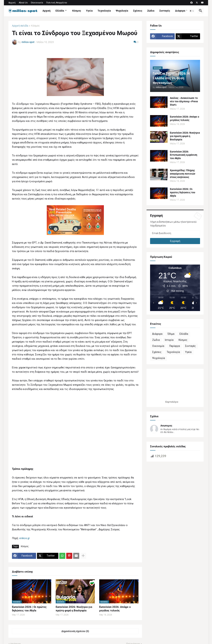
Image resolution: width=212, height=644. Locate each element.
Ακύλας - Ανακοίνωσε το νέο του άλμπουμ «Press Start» (184, 101)
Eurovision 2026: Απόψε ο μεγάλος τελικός (115, 609)
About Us (23, 3)
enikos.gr (25, 538)
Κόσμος (77, 11)
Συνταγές (165, 11)
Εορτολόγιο (172, 402)
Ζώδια (151, 11)
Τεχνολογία (104, 11)
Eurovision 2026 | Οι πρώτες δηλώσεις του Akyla (29, 609)
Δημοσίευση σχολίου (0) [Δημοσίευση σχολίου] (75, 631)
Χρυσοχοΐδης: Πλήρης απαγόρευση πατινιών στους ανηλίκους (183, 174)
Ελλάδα (60, 11)
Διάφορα (180, 11)
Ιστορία (169, 340)
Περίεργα (175, 346)
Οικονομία (158, 346)
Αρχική (12, 3)
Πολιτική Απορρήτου (57, 3)
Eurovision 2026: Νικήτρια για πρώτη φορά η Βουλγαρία (74, 609)
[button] (192, 11)
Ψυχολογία (122, 11)
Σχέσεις (138, 11)
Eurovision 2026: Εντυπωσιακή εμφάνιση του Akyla (184, 155)
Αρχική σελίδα (20, 26)
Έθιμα (171, 334)
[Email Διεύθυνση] (175, 233)
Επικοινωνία (37, 3)
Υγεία (89, 11)
